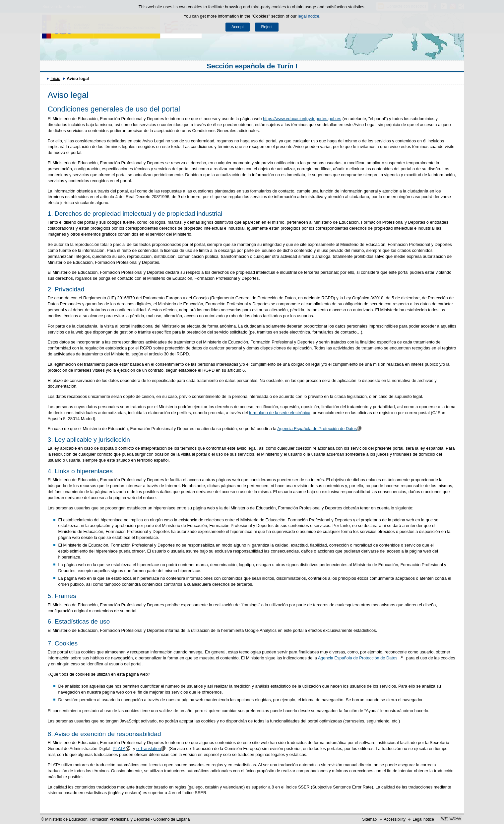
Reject (267, 27)
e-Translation (152, 749)
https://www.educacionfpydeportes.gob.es (302, 119)
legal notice (309, 16)
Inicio (55, 78)
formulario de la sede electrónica (280, 413)
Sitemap (369, 819)
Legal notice (423, 819)
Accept (238, 27)
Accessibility (395, 819)
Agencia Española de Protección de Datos (320, 429)
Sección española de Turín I (252, 66)
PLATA (122, 749)
